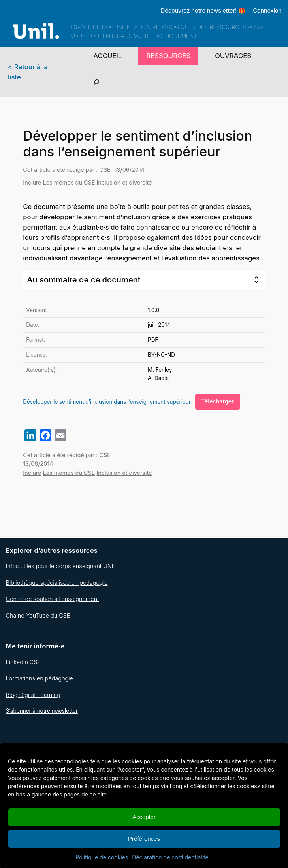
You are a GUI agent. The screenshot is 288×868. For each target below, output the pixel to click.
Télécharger (218, 401)
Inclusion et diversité (124, 182)
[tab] (144, 280)
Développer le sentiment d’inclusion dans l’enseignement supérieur (107, 401)
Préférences (144, 839)
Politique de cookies (102, 857)
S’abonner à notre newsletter (42, 711)
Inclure (32, 182)
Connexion (267, 10)
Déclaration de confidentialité (170, 857)
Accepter (144, 817)
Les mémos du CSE (69, 182)
